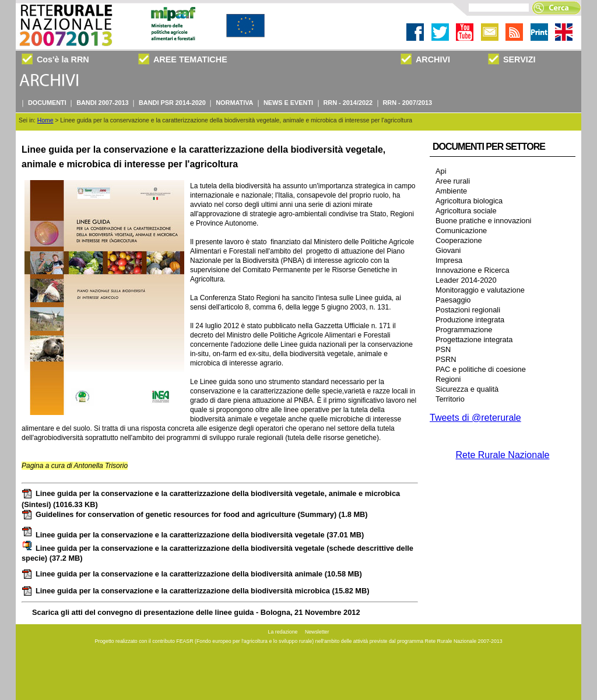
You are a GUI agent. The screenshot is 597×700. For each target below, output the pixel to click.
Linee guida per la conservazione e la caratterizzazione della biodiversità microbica (196, 591)
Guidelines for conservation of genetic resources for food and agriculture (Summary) (195, 514)
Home (45, 120)
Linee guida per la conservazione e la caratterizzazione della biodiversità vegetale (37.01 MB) (193, 535)
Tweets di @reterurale (475, 418)
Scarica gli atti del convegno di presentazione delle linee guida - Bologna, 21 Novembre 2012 (196, 612)
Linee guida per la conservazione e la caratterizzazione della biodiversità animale (192, 574)
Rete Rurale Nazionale (503, 455)
